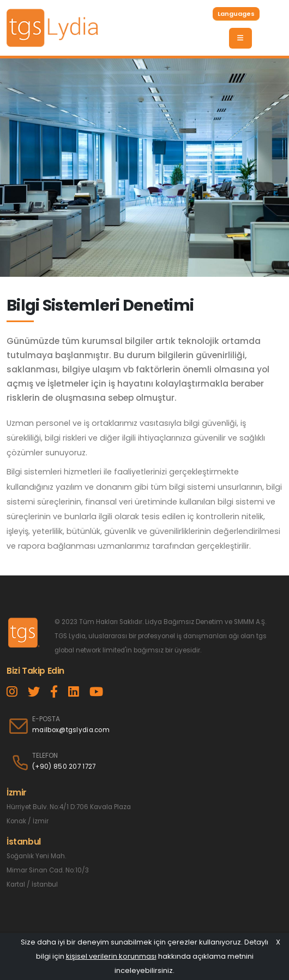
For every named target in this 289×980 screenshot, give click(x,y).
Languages (236, 14)
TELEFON (45, 756)
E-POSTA (46, 719)
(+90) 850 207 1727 (64, 767)
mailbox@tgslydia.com (71, 730)
